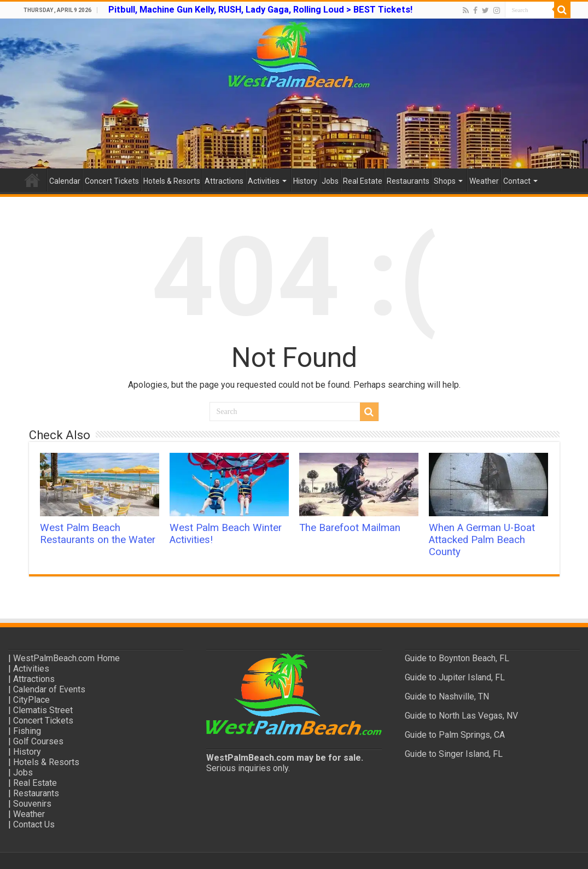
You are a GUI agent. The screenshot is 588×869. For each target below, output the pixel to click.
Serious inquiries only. (248, 768)
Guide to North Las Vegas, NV (461, 716)
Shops (445, 181)
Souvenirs (32, 804)
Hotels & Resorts (172, 181)
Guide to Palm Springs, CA (455, 735)
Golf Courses (38, 741)
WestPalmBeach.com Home (66, 658)
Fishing (27, 731)
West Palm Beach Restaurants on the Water (98, 534)
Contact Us (34, 824)
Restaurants (408, 181)
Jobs (330, 181)
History (305, 181)
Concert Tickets (112, 181)
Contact (517, 181)
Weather (484, 181)
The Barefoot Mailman (350, 528)
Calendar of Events (49, 689)
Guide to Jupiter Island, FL (455, 677)
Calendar (65, 181)
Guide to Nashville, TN (447, 696)
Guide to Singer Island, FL (454, 754)
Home (32, 180)
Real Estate (363, 181)
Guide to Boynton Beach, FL (457, 658)
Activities (264, 181)
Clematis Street (43, 710)
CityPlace (31, 700)
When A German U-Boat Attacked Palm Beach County (482, 540)
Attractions (224, 181)
